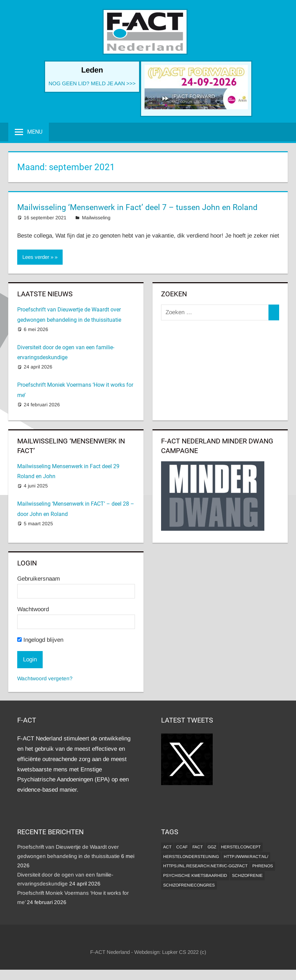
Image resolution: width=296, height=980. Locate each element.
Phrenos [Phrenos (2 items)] (263, 866)
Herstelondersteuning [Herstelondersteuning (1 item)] (191, 857)
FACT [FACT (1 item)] (198, 847)
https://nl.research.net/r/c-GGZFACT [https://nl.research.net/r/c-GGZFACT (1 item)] (205, 866)
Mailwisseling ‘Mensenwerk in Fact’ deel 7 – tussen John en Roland (137, 207)
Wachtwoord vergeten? (45, 678)
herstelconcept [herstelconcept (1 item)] (241, 847)
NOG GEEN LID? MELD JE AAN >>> (92, 83)
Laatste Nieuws (45, 294)
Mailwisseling (96, 218)
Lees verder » (38, 257)
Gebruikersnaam (39, 579)
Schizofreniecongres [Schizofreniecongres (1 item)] (189, 885)
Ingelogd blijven (40, 640)
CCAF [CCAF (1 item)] (182, 847)
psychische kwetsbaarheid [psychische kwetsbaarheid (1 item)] (195, 876)
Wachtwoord (33, 609)
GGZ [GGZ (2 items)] (212, 847)
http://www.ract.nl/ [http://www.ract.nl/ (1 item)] (246, 857)
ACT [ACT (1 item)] (167, 847)
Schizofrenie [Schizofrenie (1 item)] (247, 876)
